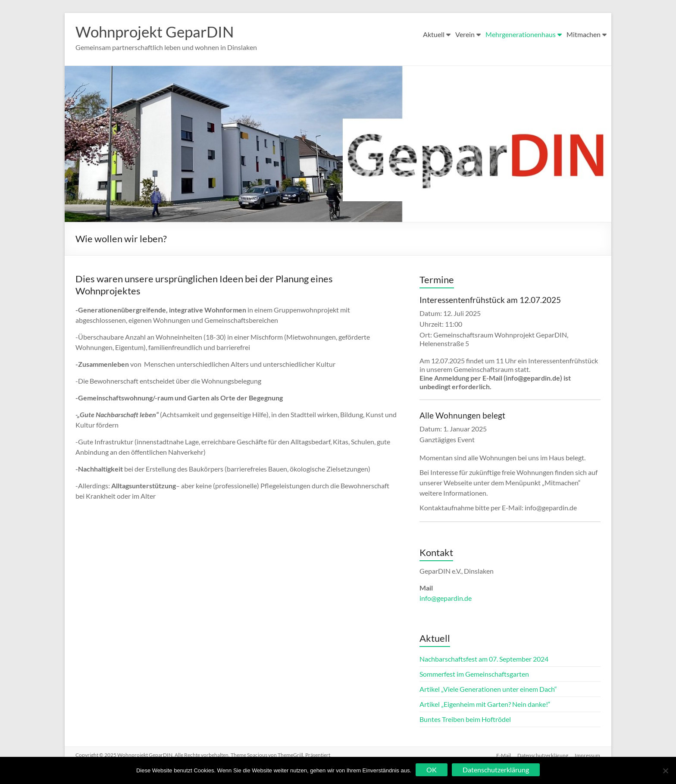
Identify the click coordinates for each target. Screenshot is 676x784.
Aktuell (434, 34)
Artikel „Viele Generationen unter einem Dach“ (488, 689)
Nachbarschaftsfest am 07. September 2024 (484, 659)
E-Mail (503, 755)
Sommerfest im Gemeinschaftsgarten (474, 674)
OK (432, 770)
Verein (465, 34)
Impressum (588, 755)
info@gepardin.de (446, 598)
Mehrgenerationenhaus (521, 34)
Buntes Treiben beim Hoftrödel (465, 719)
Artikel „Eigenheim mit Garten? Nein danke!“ (485, 704)
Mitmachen (584, 34)
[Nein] (665, 771)
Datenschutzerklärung (543, 755)
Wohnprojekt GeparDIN (158, 31)
